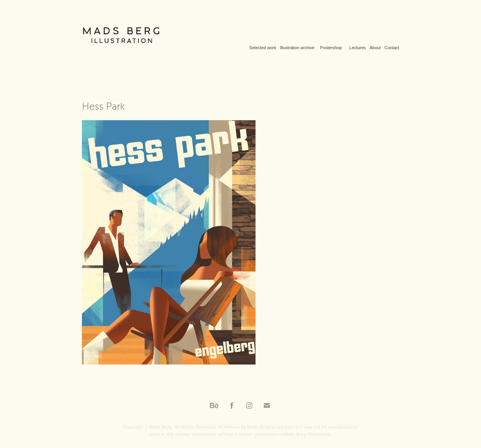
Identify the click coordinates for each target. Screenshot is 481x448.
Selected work (263, 48)
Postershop (331, 48)
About (375, 48)
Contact (392, 48)
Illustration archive (297, 48)
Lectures (358, 48)
